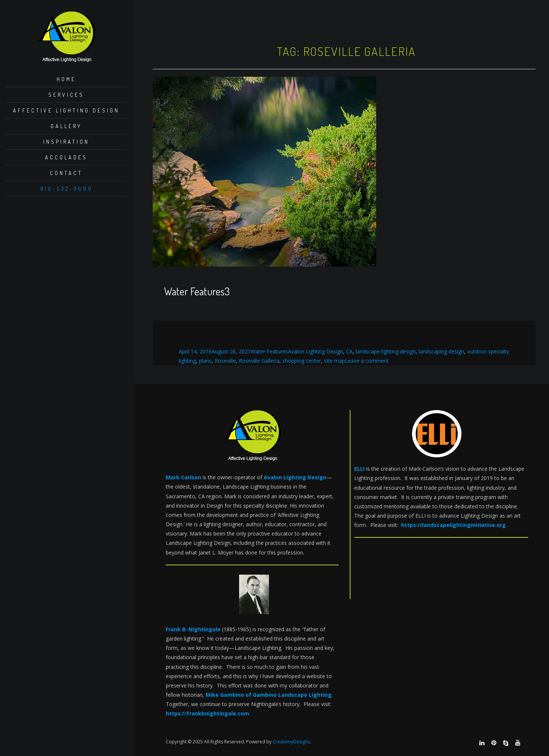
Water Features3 (197, 291)
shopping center (302, 361)
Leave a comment (367, 361)
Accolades (66, 157)
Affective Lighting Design (66, 110)
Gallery (66, 126)
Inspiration (66, 142)
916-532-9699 (66, 189)
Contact (66, 173)
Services (66, 95)
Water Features (269, 351)
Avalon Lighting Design (315, 351)
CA (349, 351)
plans (205, 361)
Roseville (225, 361)
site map (334, 361)
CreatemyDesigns (291, 742)
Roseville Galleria (259, 361)
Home (66, 79)
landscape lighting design (386, 351)
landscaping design (441, 351)
